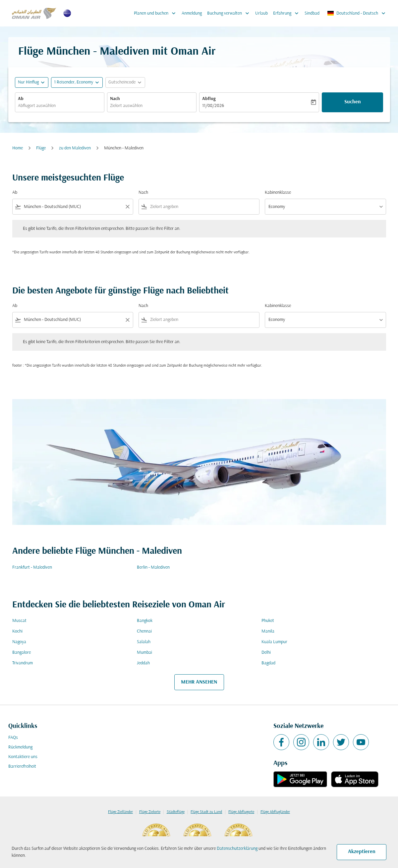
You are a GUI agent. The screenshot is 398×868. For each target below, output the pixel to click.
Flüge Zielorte (150, 812)
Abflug (209, 99)
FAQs (13, 738)
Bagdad (268, 663)
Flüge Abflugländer (275, 812)
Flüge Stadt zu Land (206, 812)
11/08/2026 (213, 106)
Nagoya (19, 642)
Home (18, 148)
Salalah (144, 642)
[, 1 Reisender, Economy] (74, 82)
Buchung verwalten (230, 13)
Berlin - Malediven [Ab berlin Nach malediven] (153, 567)
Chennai (144, 631)
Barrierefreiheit (22, 766)
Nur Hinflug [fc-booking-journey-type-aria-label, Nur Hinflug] (28, 82)
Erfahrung (287, 13)
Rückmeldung (20, 747)
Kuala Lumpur (274, 642)
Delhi (266, 653)
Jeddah (143, 663)
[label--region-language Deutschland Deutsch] (357, 13)
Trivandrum (23, 663)
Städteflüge (176, 812)
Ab (21, 99)
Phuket (268, 621)
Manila (268, 631)
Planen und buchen (156, 13)
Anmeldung (192, 13)
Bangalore (22, 653)
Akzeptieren (362, 852)
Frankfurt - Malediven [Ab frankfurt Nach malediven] (32, 567)
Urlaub (261, 13)
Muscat (19, 621)
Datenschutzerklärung (237, 849)
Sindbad (312, 13)
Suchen (353, 102)
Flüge (41, 148)
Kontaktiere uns (23, 757)
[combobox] (60, 106)
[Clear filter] (127, 207)
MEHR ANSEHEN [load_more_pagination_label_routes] (199, 682)
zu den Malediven (75, 148)
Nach (115, 99)
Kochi (17, 631)
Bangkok (145, 621)
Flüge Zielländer (120, 812)
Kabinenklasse (278, 193)
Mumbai (144, 653)
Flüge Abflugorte (241, 812)
